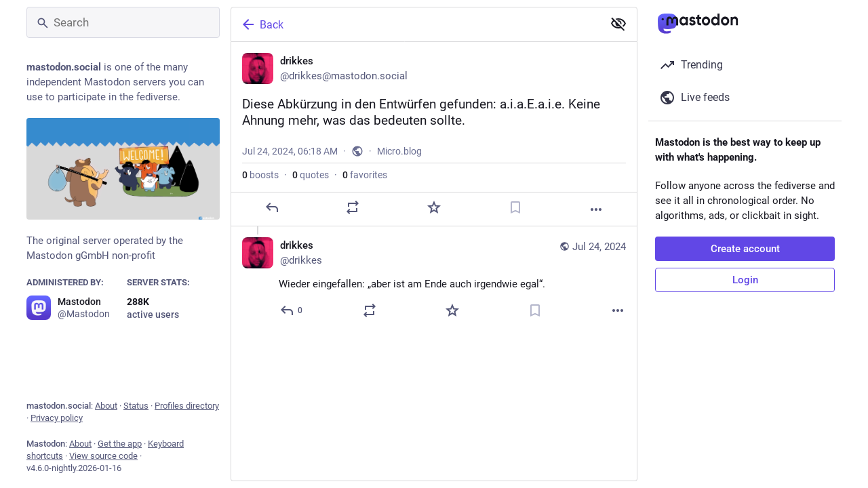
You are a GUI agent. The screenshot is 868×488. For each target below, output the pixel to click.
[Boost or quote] (353, 207)
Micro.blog (399, 151)
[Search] (123, 22)
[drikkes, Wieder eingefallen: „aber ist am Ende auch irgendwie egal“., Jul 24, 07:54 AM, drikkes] (434, 280)
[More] (596, 209)
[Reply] (272, 207)
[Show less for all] (618, 24)
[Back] (416, 24)
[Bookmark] (515, 207)
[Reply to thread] (292, 310)
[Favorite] (434, 207)
